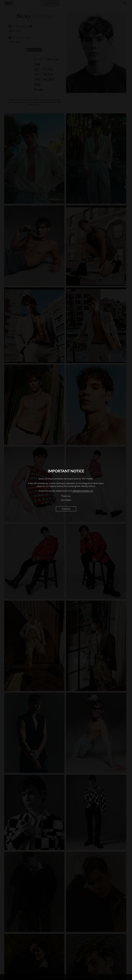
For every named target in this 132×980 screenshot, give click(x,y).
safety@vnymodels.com (83, 491)
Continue (66, 509)
